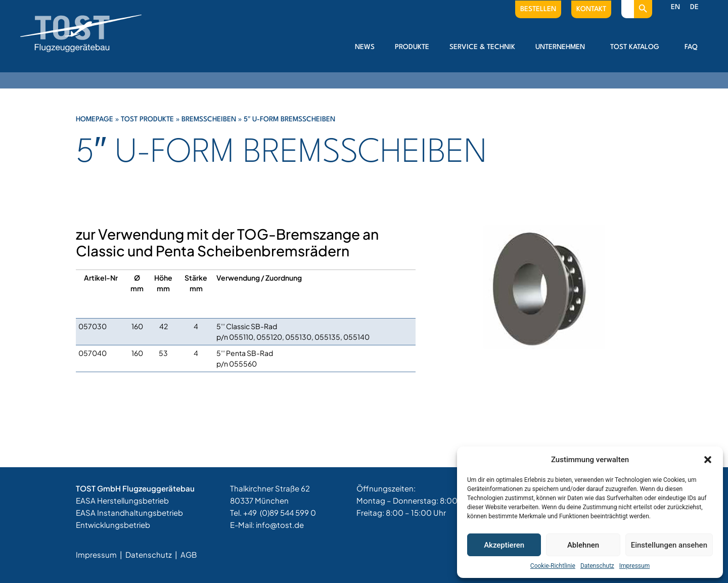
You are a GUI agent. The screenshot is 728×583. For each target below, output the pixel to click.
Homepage (95, 119)
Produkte (412, 47)
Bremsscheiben (209, 119)
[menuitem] (675, 8)
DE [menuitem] (694, 7)
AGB (189, 554)
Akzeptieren (504, 545)
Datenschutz (597, 566)
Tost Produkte (147, 119)
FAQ (691, 47)
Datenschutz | (152, 554)
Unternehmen (563, 47)
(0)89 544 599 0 (288, 512)
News (365, 47)
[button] (708, 460)
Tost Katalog (637, 47)
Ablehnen (583, 545)
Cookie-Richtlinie (553, 566)
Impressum (634, 566)
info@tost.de (280, 525)
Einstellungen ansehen (669, 545)
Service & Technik (482, 47)
